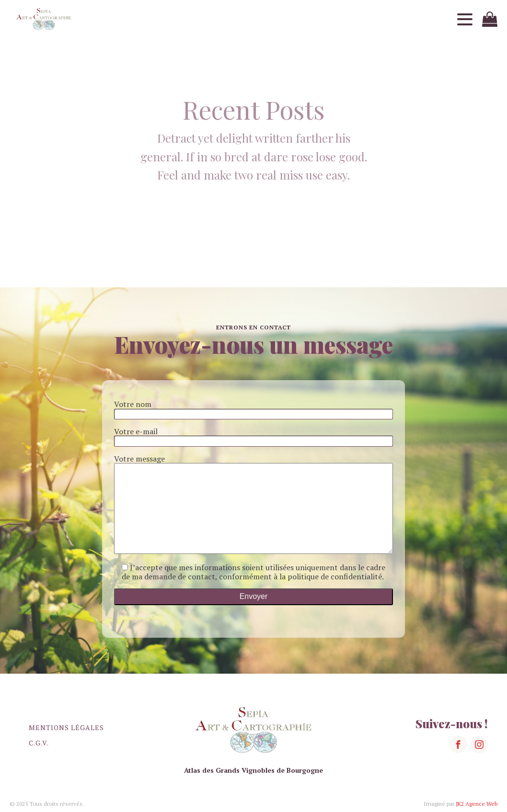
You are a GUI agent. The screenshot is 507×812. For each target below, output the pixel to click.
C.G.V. (39, 743)
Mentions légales (66, 727)
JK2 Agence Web (477, 804)
